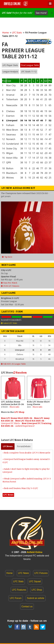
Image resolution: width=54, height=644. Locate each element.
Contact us (27, 606)
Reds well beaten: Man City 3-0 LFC (21, 488)
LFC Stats (17, 33)
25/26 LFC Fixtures (11, 286)
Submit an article (36, 598)
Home (5, 33)
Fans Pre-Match (10, 283)
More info (14, 407)
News (8, 447)
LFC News (24, 573)
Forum (24, 447)
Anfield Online (35, 552)
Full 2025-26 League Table (15, 364)
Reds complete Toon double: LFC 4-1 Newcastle (27, 453)
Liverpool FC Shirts (10, 423)
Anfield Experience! (25, 426)
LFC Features (19, 590)
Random (20, 373)
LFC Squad (35, 581)
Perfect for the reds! (25, 13)
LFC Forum (16, 598)
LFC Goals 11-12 (29, 72)
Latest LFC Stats (10, 323)
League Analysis (10, 72)
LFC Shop (19, 412)
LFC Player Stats (10, 65)
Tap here (8, 257)
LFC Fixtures (41, 573)
